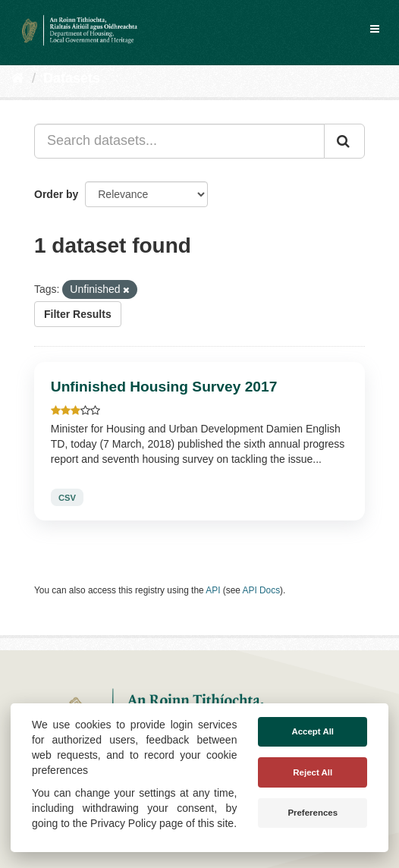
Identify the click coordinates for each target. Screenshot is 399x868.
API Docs (262, 590)
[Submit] (344, 141)
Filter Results (78, 314)
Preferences (313, 813)
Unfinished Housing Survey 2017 (164, 387)
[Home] (18, 78)
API (213, 590)
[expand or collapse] (375, 29)
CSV (67, 497)
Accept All (313, 731)
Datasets (72, 78)
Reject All (313, 772)
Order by (56, 194)
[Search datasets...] (179, 141)
